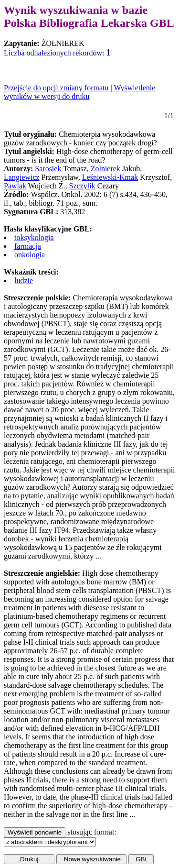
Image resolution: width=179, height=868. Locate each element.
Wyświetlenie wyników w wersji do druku (79, 92)
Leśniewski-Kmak (110, 177)
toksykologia (34, 237)
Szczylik (82, 186)
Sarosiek (48, 169)
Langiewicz (22, 177)
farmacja (28, 246)
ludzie (24, 280)
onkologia (30, 255)
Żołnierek (105, 169)
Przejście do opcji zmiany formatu (56, 88)
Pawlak (15, 186)
